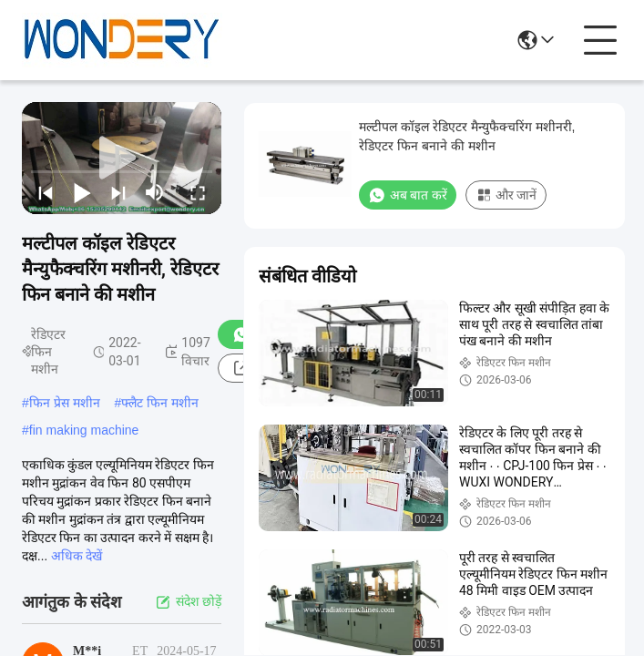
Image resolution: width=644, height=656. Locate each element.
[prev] (46, 192)
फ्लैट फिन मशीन (160, 403)
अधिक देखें (77, 556)
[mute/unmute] (155, 192)
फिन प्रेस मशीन (65, 403)
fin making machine (84, 430)
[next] (118, 192)
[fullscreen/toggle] (198, 192)
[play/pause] (82, 192)
